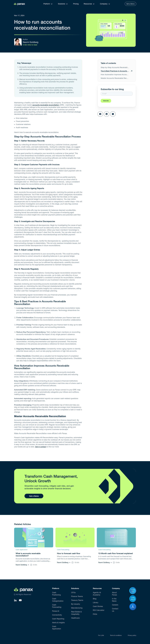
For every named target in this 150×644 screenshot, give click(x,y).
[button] (49, 4)
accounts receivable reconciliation (46, 105)
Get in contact (41, 447)
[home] (20, 4)
